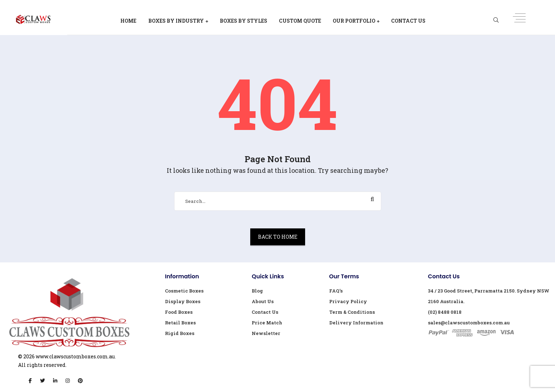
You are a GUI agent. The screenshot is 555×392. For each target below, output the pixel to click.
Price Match (267, 323)
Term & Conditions (352, 312)
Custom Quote (300, 21)
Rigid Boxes (180, 333)
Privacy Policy (348, 301)
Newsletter (266, 333)
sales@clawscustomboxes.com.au (469, 323)
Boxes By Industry (176, 21)
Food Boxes (179, 312)
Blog (257, 291)
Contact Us (408, 21)
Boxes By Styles (244, 21)
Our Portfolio (354, 21)
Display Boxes (183, 301)
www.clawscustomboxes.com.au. (76, 356)
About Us (263, 301)
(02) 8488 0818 (445, 312)
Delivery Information (356, 323)
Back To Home (278, 237)
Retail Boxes (180, 323)
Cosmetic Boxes (184, 291)
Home (128, 21)
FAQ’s (336, 291)
